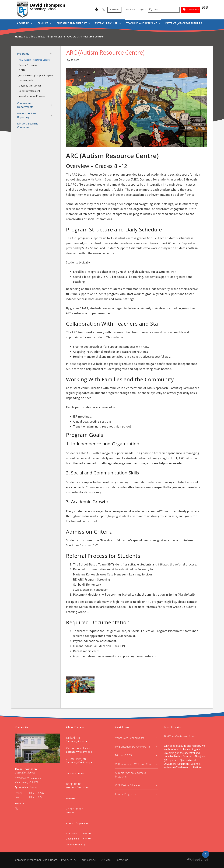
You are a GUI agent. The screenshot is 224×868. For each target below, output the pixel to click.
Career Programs (28, 65)
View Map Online (28, 787)
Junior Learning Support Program (36, 75)
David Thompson (48, 5)
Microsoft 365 (136, 755)
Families (44, 23)
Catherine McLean (78, 748)
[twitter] (103, 10)
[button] (52, 54)
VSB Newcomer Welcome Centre (136, 764)
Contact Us (122, 860)
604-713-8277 (36, 797)
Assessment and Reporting (36, 115)
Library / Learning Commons (28, 125)
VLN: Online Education (136, 785)
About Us (25, 23)
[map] (96, 10)
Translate (129, 10)
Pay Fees (115, 10)
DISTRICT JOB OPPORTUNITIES (184, 23)
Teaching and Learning (143, 23)
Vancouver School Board (136, 738)
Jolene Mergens (77, 759)
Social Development (29, 91)
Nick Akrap (73, 738)
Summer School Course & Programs (136, 775)
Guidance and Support (73, 23)
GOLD (22, 70)
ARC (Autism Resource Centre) (34, 60)
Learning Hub (26, 80)
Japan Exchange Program (32, 96)
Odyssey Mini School (30, 86)
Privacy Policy (69, 860)
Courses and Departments (36, 105)
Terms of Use (88, 860)
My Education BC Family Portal (136, 747)
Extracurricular (108, 23)
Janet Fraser (74, 809)
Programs (36, 54)
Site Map (106, 860)
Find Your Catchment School (180, 736)
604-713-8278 (36, 793)
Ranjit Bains (74, 784)
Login (142, 10)
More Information (74, 845)
